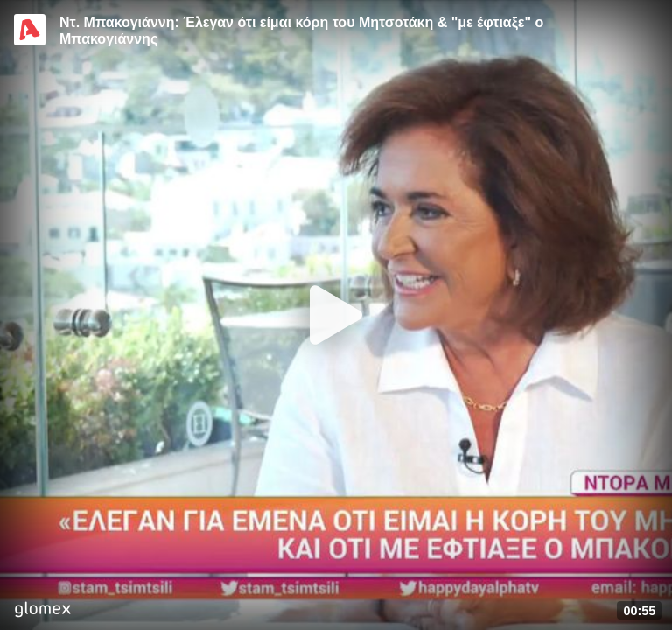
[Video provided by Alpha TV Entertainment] (30, 30)
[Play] (336, 315)
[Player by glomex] (42, 611)
